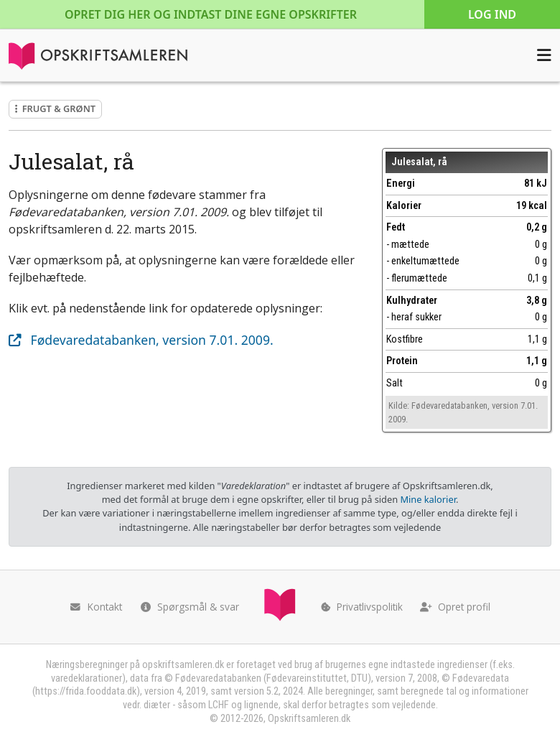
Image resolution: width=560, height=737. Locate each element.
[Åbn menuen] (544, 55)
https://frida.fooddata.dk (86, 691)
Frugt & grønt (55, 108)
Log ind (492, 14)
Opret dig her (211, 14)
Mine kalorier (428, 499)
